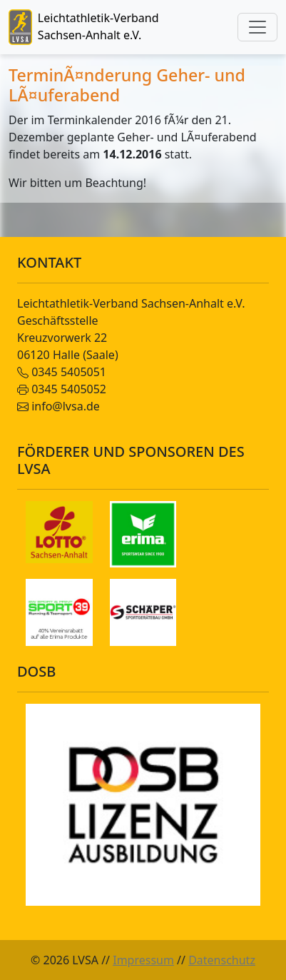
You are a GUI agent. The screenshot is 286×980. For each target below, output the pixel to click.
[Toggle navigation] (257, 27)
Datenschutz (222, 960)
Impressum (143, 960)
